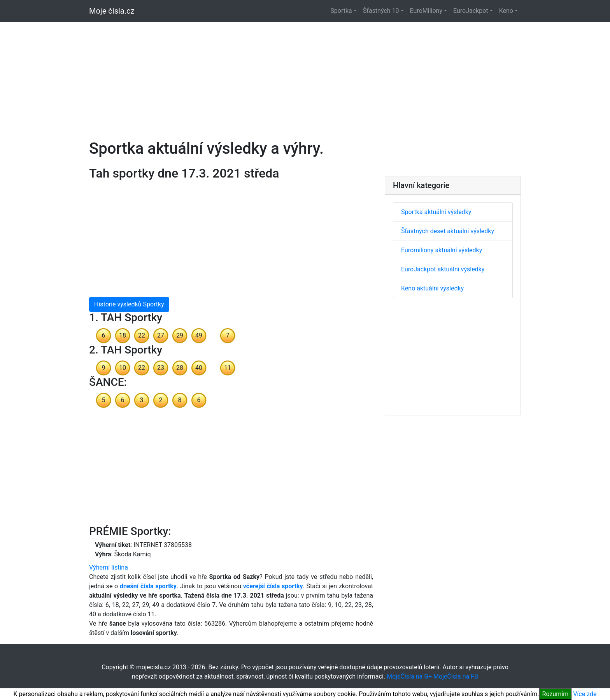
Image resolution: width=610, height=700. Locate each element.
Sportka (341, 11)
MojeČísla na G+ (409, 676)
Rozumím (556, 694)
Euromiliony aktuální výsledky (442, 250)
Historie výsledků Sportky (129, 304)
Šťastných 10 (381, 11)
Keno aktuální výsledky (432, 288)
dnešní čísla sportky (148, 586)
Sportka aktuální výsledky (436, 212)
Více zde (585, 694)
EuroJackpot (471, 11)
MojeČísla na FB (456, 676)
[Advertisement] (305, 76)
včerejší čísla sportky (273, 586)
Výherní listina (109, 567)
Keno (506, 11)
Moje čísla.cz (112, 11)
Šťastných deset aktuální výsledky (448, 231)
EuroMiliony (426, 11)
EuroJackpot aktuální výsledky (443, 269)
